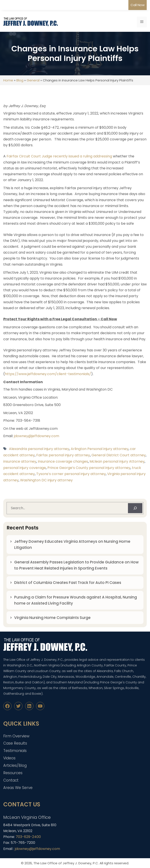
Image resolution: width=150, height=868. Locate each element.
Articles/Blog (15, 765)
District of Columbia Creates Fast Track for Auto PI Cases (68, 583)
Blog (20, 80)
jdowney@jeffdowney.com (37, 436)
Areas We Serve (18, 788)
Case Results (15, 743)
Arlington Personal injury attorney (100, 449)
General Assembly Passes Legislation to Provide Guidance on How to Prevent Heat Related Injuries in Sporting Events (76, 565)
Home (8, 80)
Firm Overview (16, 736)
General (33, 80)
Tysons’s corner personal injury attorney (71, 474)
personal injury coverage (25, 468)
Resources (13, 773)
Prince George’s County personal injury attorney (89, 468)
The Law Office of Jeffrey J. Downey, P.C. (66, 863)
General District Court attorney (119, 455)
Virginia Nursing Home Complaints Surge (52, 618)
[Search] (135, 508)
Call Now (138, 5)
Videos (9, 758)
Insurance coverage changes (63, 461)
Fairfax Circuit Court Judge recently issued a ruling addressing (59, 156)
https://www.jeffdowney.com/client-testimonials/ (48, 374)
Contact (11, 780)
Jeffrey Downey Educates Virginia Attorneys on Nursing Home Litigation (72, 544)
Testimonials (15, 751)
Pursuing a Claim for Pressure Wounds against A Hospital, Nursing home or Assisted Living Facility (76, 600)
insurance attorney (20, 461)
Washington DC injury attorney (46, 480)
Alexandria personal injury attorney (39, 449)
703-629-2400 (28, 837)
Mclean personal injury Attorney (117, 461)
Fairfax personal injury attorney (63, 455)
